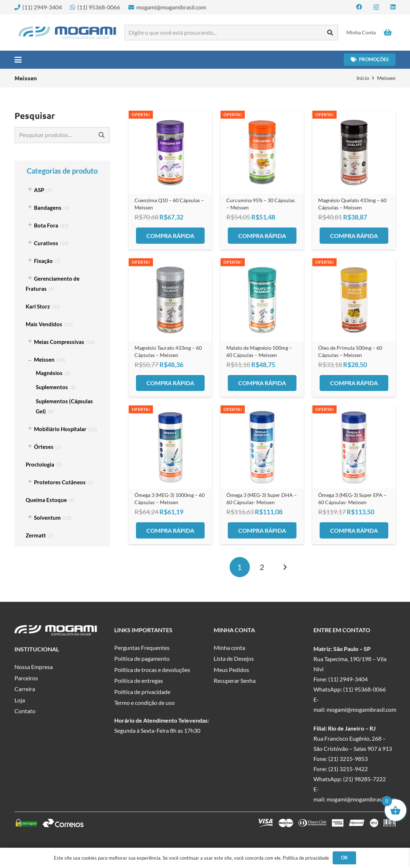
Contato (25, 711)
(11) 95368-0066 (364, 689)
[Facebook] (359, 7)
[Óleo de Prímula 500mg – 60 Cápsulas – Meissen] (354, 300)
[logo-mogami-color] (67, 33)
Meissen (44, 359)
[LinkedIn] (393, 7)
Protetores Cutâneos (60, 482)
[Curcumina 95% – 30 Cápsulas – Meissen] (262, 152)
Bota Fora (46, 225)
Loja (20, 700)
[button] (18, 60)
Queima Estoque (46, 500)
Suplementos (52, 387)
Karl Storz (38, 306)
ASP (39, 190)
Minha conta (229, 648)
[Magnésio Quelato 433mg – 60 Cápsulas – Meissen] (354, 152)
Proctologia (40, 464)
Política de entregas (139, 680)
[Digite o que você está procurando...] (231, 33)
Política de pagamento (142, 658)
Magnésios (49, 373)
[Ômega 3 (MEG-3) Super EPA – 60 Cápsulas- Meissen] (354, 447)
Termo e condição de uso (144, 703)
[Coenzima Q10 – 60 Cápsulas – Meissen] (170, 152)
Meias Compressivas (59, 342)
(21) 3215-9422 (348, 769)
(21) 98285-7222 (364, 779)
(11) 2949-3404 (348, 679)
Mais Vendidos (44, 324)
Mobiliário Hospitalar (60, 429)
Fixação (43, 261)
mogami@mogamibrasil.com (361, 709)
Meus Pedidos (231, 670)
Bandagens (48, 208)
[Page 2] (262, 567)
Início (363, 78)
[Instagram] (376, 7)
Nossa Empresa (34, 667)
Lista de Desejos (234, 658)
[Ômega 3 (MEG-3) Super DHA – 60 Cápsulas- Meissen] (262, 447)
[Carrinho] (388, 33)
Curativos (46, 243)
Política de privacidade (142, 692)
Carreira (25, 689)
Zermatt (36, 535)
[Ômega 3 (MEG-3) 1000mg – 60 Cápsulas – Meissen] (170, 447)
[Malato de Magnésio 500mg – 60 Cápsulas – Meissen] (262, 300)
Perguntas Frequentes (142, 648)
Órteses (44, 447)
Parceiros (26, 678)
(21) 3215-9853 (348, 759)
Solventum (47, 518)
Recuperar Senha (235, 680)
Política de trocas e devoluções (152, 670)
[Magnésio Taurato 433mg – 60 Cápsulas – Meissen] (170, 300)
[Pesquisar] (330, 33)
